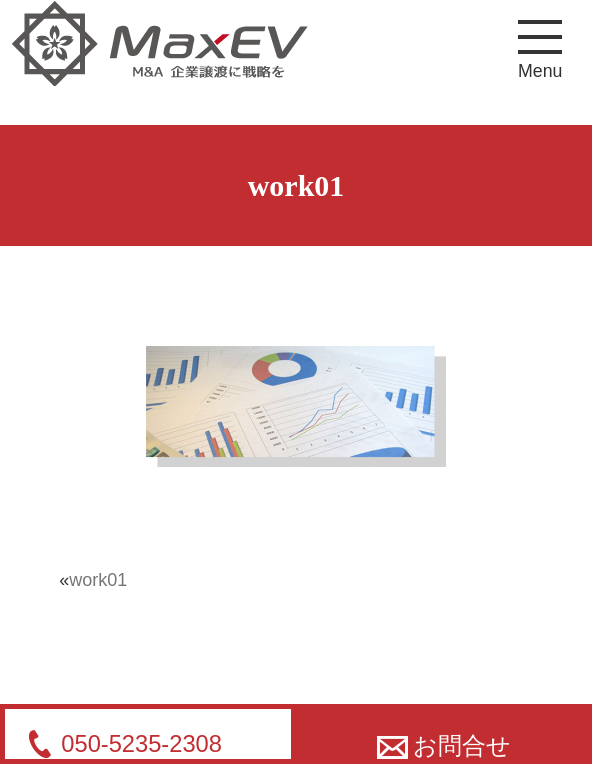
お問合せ (444, 746)
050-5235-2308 (141, 744)
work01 (98, 580)
